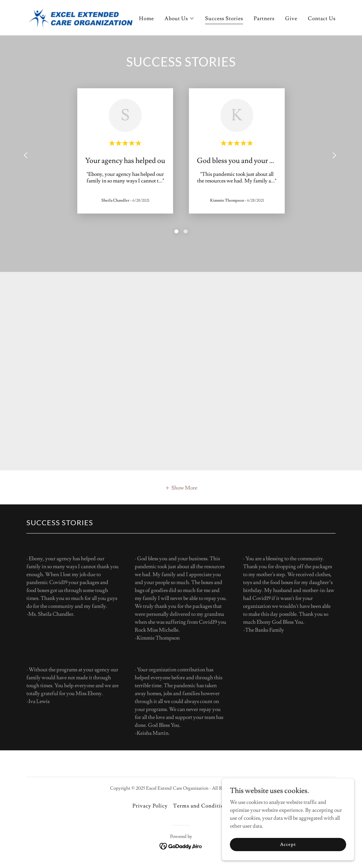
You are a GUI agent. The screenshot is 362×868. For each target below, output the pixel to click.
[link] (81, 17)
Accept (288, 844)
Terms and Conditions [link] (201, 806)
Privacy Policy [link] (150, 806)
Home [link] (146, 19)
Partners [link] (264, 19)
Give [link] (291, 19)
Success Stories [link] (224, 19)
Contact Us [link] (322, 19)
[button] (180, 19)
